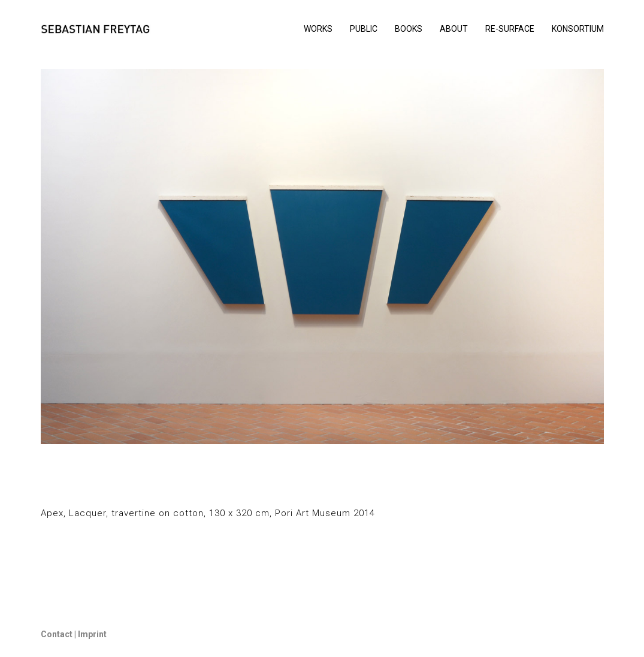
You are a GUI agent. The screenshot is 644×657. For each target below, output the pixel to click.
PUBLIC (364, 29)
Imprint (91, 634)
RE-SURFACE (510, 29)
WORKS (318, 29)
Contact (57, 634)
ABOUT (454, 29)
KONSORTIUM (578, 29)
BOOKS (409, 29)
